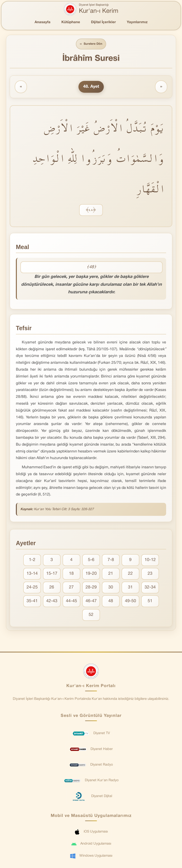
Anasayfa (43, 22)
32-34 (150, 588)
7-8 (111, 560)
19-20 (91, 574)
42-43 (52, 601)
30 (111, 588)
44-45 (71, 601)
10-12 (150, 560)
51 (150, 601)
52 (91, 615)
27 (71, 588)
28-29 (91, 588)
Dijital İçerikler (103, 22)
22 (130, 574)
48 (111, 601)
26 (52, 588)
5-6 (91, 560)
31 (130, 588)
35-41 (32, 601)
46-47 (91, 601)
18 (71, 574)
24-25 (32, 588)
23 (150, 574)
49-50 (130, 601)
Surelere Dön (91, 44)
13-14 (32, 574)
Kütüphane (71, 22)
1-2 (32, 560)
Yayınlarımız (137, 22)
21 (111, 574)
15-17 (52, 574)
